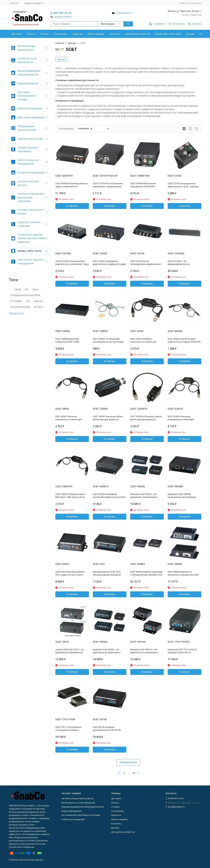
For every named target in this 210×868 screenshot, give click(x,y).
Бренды (190, 34)
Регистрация (195, 3)
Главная (60, 43)
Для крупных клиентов (138, 34)
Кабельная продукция (30, 108)
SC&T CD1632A (176, 253)
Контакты (115, 34)
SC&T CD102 (175, 176)
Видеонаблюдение (28, 83)
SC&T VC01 (99, 564)
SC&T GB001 (62, 409)
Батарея (38, 307)
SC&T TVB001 (100, 331)
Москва (14, 3)
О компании (60, 34)
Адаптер (38, 301)
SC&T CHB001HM (140, 176)
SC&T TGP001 (100, 409)
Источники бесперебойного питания (27, 96)
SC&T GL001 (137, 331)
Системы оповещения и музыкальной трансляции (31, 197)
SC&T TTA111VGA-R (179, 642)
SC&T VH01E (62, 564)
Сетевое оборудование (31, 172)
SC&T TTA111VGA (65, 719)
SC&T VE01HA (138, 642)
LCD (28, 301)
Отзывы (44, 34)
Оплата (31, 34)
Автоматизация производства (78, 798)
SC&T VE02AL (138, 486)
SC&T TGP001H (139, 409)
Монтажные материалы (31, 117)
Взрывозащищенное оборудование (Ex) (83, 807)
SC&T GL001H (175, 409)
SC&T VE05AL (100, 642)
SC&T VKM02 (175, 564)
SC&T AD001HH (64, 176)
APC (27, 289)
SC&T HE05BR (175, 486)
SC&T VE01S (62, 642)
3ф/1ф (18, 289)
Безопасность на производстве (78, 803)
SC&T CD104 (137, 253)
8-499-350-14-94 (61, 13)
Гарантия (77, 34)
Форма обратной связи (168, 34)
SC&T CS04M (63, 331)
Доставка (17, 34)
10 (134, 773)
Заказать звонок (63, 17)
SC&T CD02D (100, 253)
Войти (183, 3)
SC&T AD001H (101, 486)
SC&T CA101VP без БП (105, 176)
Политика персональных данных (26, 860)
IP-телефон (16, 301)
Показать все (128, 762)
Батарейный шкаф (20, 307)
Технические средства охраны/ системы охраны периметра (32, 238)
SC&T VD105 (100, 719)
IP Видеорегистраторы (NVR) (25, 295)
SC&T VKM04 (137, 564)
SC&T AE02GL (175, 331)
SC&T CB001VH (64, 486)
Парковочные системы (30, 139)
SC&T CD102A (63, 253)
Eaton (36, 289)
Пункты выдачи (96, 34)
